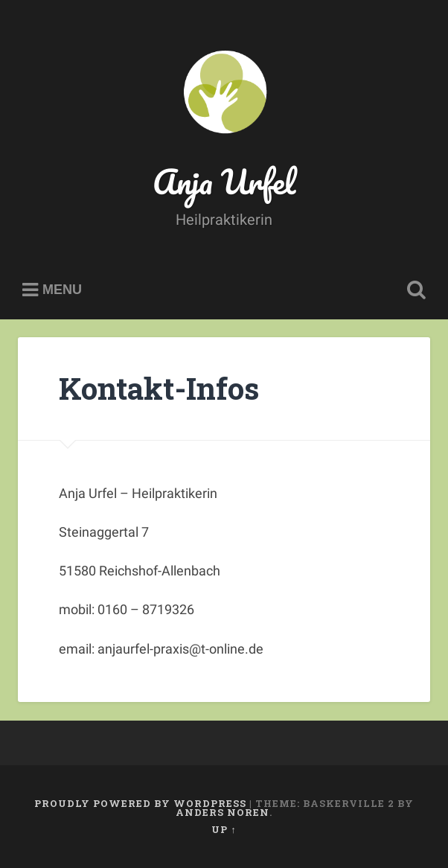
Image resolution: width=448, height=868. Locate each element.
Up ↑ (224, 829)
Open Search (414, 290)
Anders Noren (223, 812)
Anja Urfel (224, 181)
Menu (62, 290)
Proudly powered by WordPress (140, 803)
